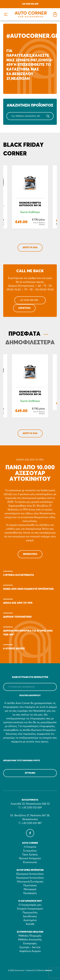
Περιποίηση (30, 885)
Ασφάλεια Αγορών (30, 951)
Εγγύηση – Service (30, 947)
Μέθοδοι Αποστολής (30, 940)
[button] (6, 14)
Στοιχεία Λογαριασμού (30, 909)
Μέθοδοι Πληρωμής (30, 936)
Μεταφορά (30, 889)
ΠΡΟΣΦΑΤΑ (24, 334)
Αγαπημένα (30, 920)
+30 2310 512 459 (30, 4)
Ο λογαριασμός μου (30, 905)
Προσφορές (30, 893)
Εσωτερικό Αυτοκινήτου (30, 878)
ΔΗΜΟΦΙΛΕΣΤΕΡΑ (30, 343)
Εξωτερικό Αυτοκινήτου (30, 874)
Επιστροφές (30, 943)
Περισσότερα (30, 554)
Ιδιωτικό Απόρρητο (30, 858)
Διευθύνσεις (30, 916)
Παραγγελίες (30, 913)
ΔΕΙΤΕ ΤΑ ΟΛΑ (30, 248)
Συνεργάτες (30, 851)
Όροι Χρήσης (30, 855)
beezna (49, 971)
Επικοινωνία (30, 862)
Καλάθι (30, 924)
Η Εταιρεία (30, 847)
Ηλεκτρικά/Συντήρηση (30, 882)
